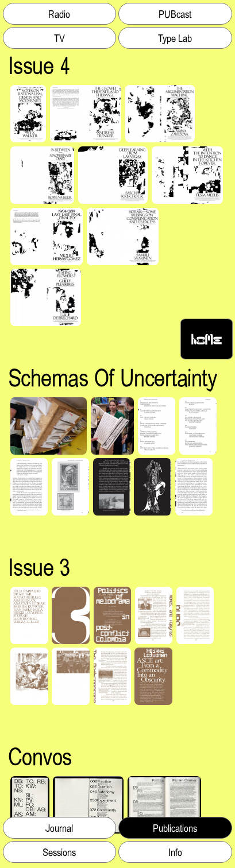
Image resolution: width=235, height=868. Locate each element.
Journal (59, 828)
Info (175, 852)
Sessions (59, 852)
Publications (175, 828)
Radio (59, 14)
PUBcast (175, 14)
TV (59, 38)
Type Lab (175, 38)
